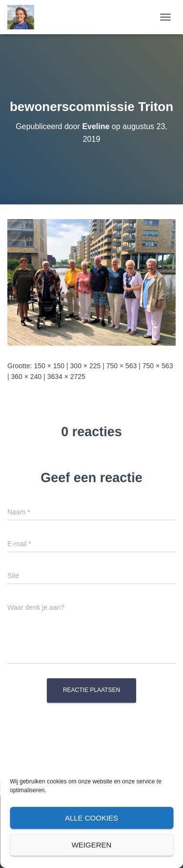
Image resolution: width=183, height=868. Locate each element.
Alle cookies (91, 818)
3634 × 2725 (66, 377)
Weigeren (92, 845)
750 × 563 (122, 366)
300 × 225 (86, 366)
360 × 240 (27, 377)
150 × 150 (49, 366)
